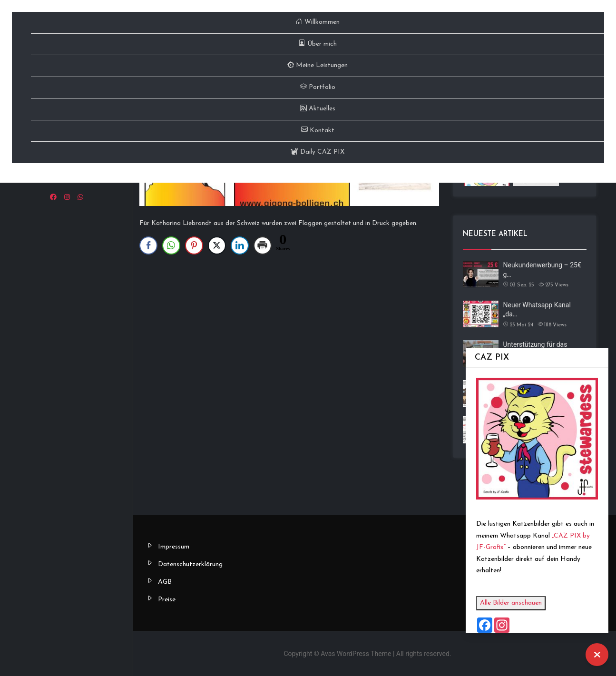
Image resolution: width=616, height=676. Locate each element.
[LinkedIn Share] (240, 245)
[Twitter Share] (217, 245)
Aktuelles (318, 109)
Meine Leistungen (318, 65)
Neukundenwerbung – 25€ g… (542, 270)
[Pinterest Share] (194, 245)
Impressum (174, 547)
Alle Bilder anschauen (514, 603)
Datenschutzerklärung (190, 564)
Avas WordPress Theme (356, 654)
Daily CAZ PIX (318, 152)
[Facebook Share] (148, 245)
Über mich (318, 44)
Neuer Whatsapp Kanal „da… (537, 310)
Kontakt (318, 131)
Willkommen (318, 22)
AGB (165, 582)
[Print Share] (263, 245)
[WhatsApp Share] (171, 245)
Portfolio (318, 87)
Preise (167, 600)
